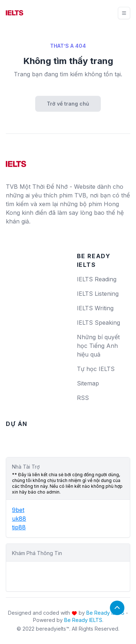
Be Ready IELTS (105, 613)
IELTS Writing (95, 308)
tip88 (19, 527)
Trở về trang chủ (68, 104)
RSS (83, 398)
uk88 (19, 519)
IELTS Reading (97, 279)
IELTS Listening (98, 294)
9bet (18, 510)
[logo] (16, 161)
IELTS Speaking (98, 323)
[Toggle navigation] (124, 13)
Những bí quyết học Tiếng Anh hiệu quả (98, 346)
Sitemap (88, 383)
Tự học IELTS (96, 369)
